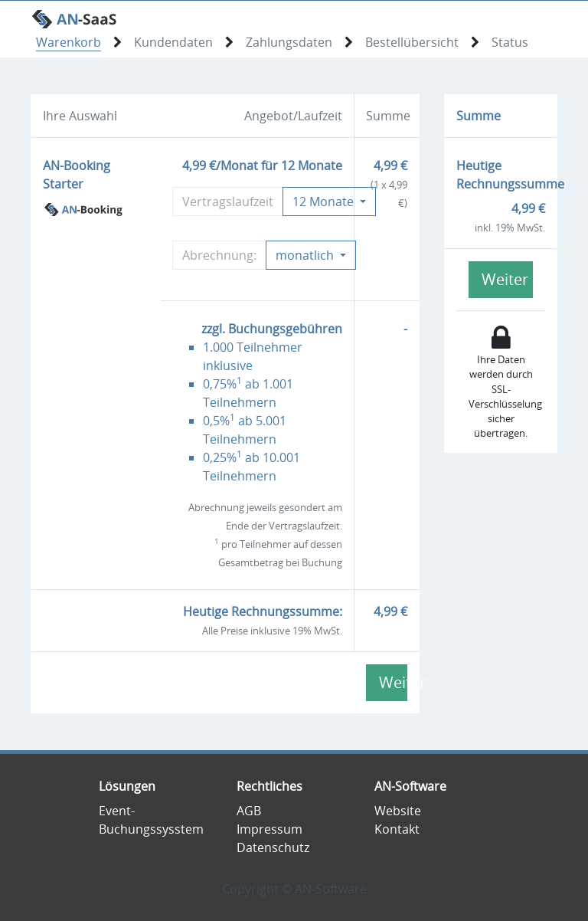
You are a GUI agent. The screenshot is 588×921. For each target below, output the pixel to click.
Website (398, 811)
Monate (325, 202)
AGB (249, 811)
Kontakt (397, 829)
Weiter (393, 682)
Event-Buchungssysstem (151, 820)
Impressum (269, 829)
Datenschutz (273, 847)
